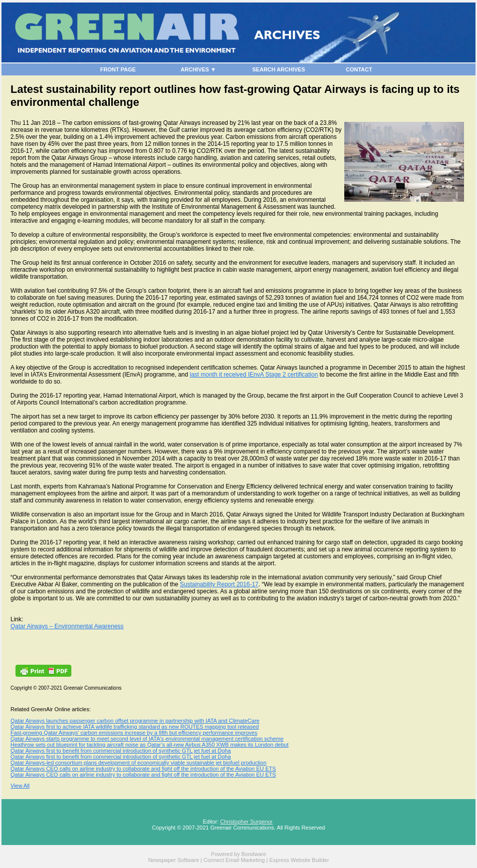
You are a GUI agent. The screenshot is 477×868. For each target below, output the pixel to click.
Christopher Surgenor (246, 822)
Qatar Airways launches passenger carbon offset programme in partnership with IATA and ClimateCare (135, 721)
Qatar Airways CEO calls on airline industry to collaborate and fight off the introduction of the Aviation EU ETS (143, 769)
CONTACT (359, 69)
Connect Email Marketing (234, 860)
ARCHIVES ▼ (198, 69)
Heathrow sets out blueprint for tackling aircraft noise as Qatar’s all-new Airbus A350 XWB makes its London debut (149, 745)
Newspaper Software (174, 860)
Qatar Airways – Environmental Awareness (67, 626)
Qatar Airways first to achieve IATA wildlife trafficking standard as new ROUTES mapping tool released (135, 727)
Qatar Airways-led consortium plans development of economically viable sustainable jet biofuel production (138, 763)
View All (20, 786)
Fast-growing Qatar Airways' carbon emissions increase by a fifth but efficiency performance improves (134, 733)
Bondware (254, 854)
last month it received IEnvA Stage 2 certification (254, 375)
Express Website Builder (299, 860)
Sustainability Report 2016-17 (219, 584)
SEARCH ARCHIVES (279, 69)
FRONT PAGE (118, 69)
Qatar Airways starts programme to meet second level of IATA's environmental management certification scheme (147, 739)
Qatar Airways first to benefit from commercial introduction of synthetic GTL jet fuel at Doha (121, 751)
